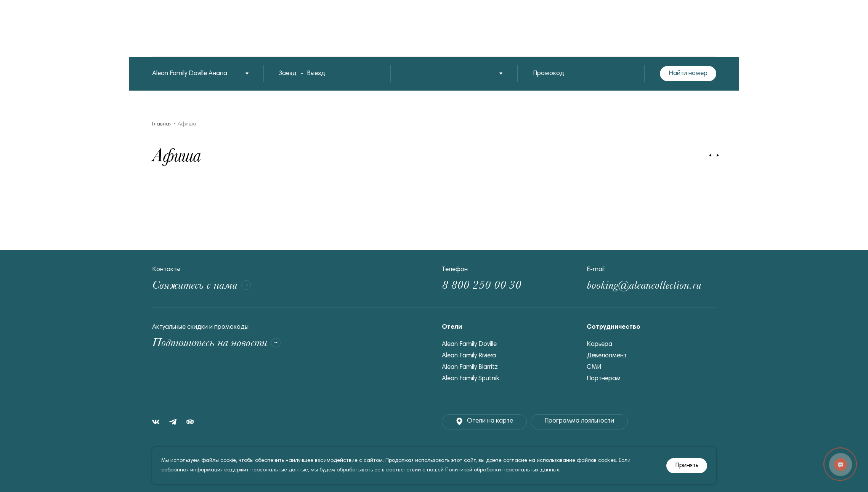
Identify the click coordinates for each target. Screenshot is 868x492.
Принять (687, 466)
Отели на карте (484, 421)
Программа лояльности (579, 421)
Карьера (599, 345)
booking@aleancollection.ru (644, 285)
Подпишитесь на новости (216, 343)
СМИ (594, 367)
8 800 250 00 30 (481, 285)
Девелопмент (607, 356)
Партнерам (604, 379)
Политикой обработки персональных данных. (503, 470)
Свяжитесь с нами (201, 285)
